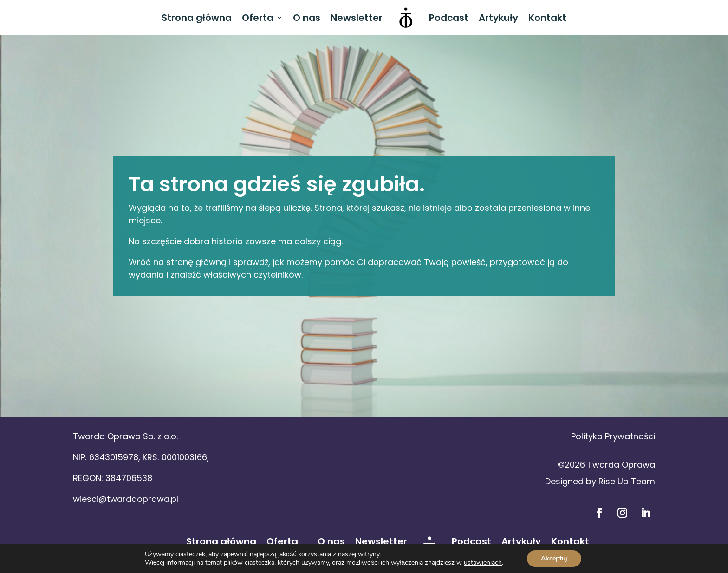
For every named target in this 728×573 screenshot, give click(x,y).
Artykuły (498, 18)
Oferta (258, 18)
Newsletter (357, 18)
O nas (307, 18)
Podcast (449, 18)
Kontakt (547, 18)
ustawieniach (483, 563)
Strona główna (197, 18)
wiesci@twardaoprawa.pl (126, 499)
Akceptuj (554, 558)
